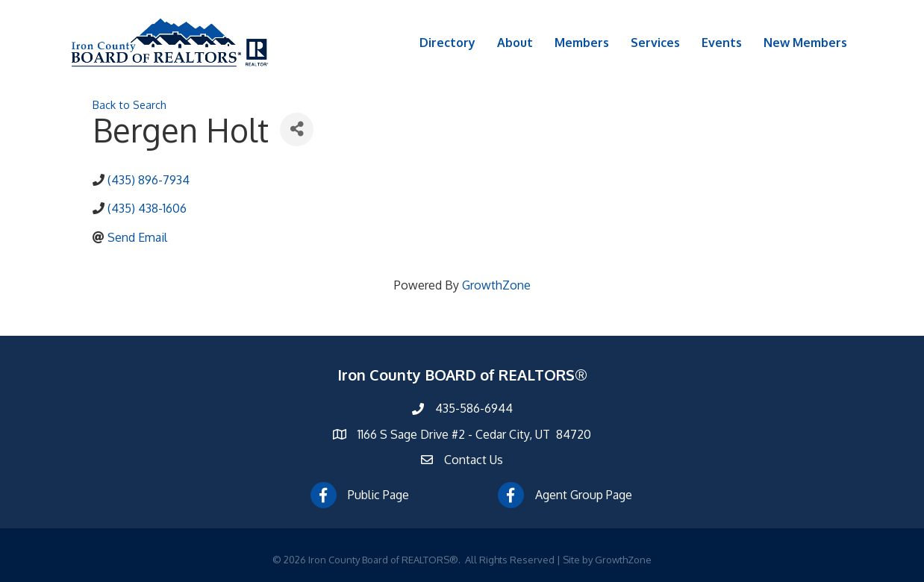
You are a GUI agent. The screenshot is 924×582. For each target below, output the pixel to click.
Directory (447, 43)
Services (655, 43)
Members (582, 43)
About (515, 43)
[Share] (297, 129)
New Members (805, 43)
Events (722, 43)
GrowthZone (496, 285)
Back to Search (129, 104)
